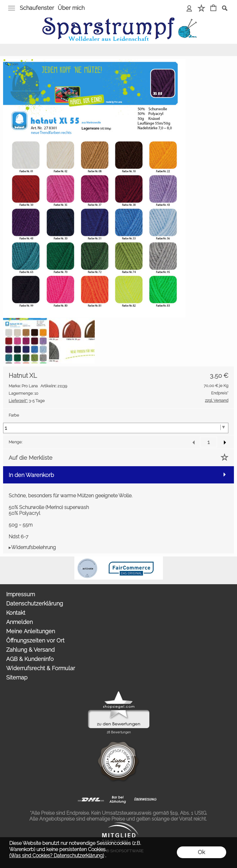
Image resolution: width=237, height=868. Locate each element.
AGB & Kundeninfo (30, 659)
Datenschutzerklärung (35, 603)
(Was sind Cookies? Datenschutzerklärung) (57, 856)
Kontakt (16, 613)
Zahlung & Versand (30, 650)
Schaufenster (37, 8)
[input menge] (208, 442)
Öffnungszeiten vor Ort (35, 640)
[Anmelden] (189, 8)
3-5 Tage (27, 401)
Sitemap (17, 677)
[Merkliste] (201, 8)
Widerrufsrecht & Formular (41, 668)
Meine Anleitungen (31, 631)
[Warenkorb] (213, 8)
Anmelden (19, 622)
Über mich (71, 8)
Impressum (21, 594)
